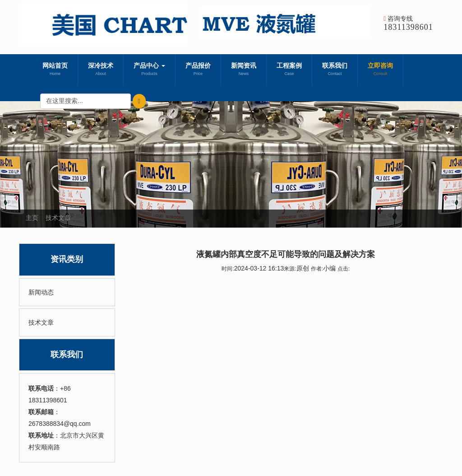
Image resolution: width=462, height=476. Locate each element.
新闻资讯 (244, 70)
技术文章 (58, 218)
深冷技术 (101, 70)
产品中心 (149, 70)
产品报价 (198, 70)
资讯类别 (67, 259)
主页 (32, 218)
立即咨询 (380, 70)
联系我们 (335, 70)
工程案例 (289, 70)
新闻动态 (41, 292)
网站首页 (55, 70)
